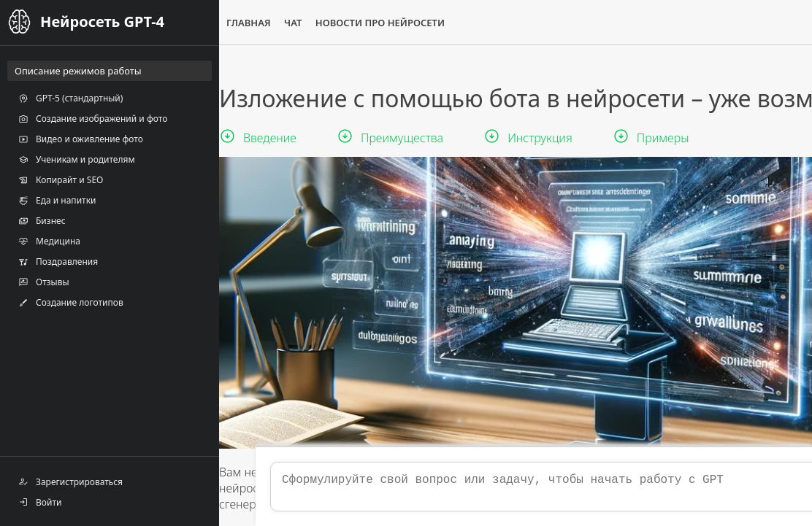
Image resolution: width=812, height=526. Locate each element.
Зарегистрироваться (70, 481)
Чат (293, 23)
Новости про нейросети (380, 23)
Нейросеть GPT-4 (102, 22)
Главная (249, 23)
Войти (40, 502)
